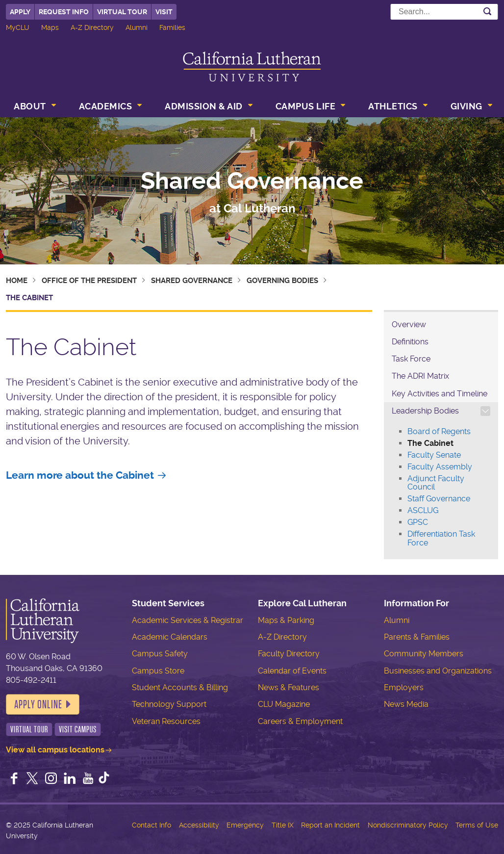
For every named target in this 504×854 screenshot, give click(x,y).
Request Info (64, 12)
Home (17, 281)
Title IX (283, 825)
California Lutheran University (252, 66)
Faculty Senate (434, 455)
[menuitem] (34, 107)
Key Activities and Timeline (440, 394)
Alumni (137, 27)
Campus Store (158, 671)
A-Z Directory (92, 27)
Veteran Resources (166, 721)
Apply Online (38, 704)
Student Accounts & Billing (180, 687)
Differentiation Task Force (441, 538)
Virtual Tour (122, 12)
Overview (409, 324)
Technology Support (169, 704)
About (30, 106)
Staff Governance (439, 499)
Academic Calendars (170, 637)
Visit (164, 12)
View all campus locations (55, 750)
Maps (50, 27)
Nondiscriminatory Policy (408, 825)
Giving (466, 106)
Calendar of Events (292, 671)
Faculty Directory (289, 654)
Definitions (410, 342)
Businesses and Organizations (438, 671)
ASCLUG (423, 510)
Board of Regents (439, 431)
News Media (406, 704)
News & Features (289, 687)
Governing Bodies (282, 281)
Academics (106, 106)
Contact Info (151, 825)
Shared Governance (252, 181)
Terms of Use (477, 825)
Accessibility (199, 825)
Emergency (245, 825)
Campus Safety (160, 654)
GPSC (418, 522)
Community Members (424, 654)
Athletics (393, 106)
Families (172, 27)
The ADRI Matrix (420, 376)
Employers (404, 687)
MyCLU (18, 27)
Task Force (411, 359)
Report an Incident (330, 825)
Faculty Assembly (440, 467)
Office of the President (89, 281)
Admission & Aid (204, 106)
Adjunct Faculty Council (436, 483)
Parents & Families (417, 637)
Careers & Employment (300, 721)
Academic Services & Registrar (188, 620)
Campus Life (306, 106)
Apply (20, 12)
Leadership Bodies (425, 411)
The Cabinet (430, 443)
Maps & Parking (286, 620)
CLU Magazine (284, 704)
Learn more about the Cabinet (80, 475)
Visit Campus (78, 729)
